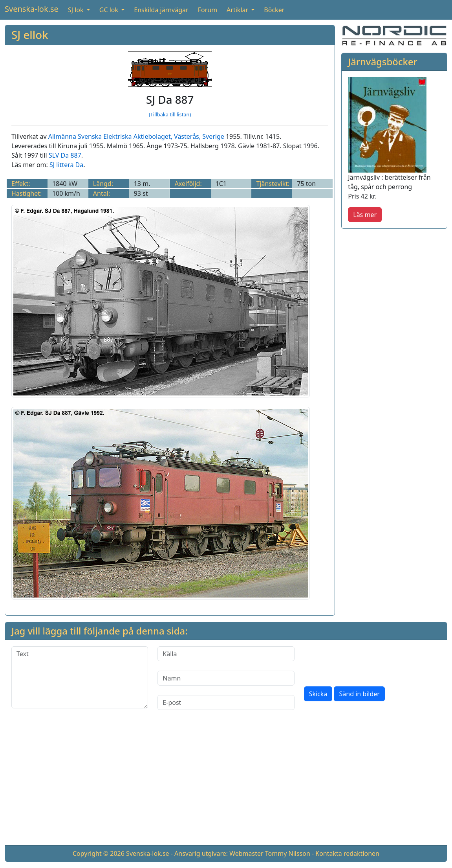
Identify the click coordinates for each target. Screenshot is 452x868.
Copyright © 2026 (99, 853)
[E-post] (226, 702)
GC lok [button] (110, 10)
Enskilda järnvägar (161, 10)
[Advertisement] (226, 784)
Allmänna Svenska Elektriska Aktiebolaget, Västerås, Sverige (136, 136)
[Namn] (226, 678)
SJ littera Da (66, 165)
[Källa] (226, 654)
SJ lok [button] (77, 10)
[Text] (80, 677)
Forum (208, 10)
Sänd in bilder (359, 694)
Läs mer (365, 215)
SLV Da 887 (65, 155)
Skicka (318, 694)
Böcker (274, 10)
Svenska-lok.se (32, 9)
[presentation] (364, 662)
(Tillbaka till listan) (170, 114)
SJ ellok (30, 35)
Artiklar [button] (238, 10)
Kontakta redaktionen (347, 853)
